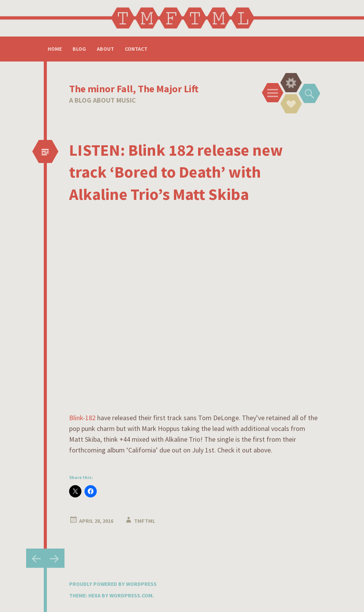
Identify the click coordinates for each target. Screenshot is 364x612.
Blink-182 (82, 418)
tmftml (145, 521)
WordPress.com (131, 595)
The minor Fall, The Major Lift (134, 89)
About (105, 49)
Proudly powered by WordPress (113, 584)
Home (55, 49)
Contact (136, 49)
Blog (79, 49)
